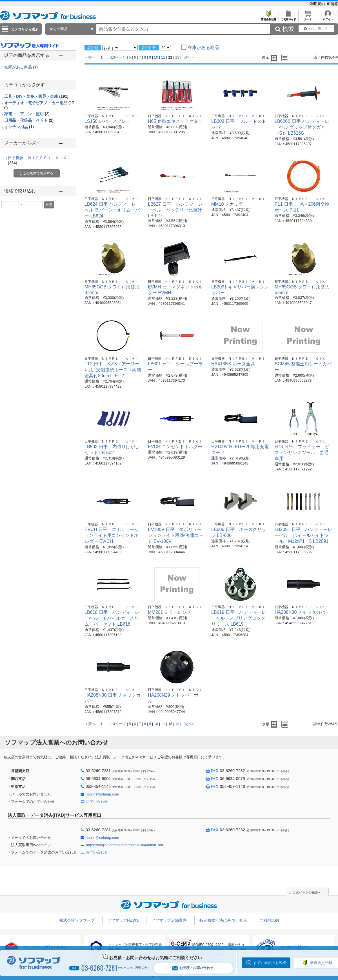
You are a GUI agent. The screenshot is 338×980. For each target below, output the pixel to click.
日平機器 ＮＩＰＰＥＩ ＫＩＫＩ (112, 116)
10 (156, 57)
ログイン (328, 18)
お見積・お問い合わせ (193, 968)
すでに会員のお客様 (270, 963)
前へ (92, 57)
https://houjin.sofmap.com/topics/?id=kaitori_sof (124, 845)
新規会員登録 (269, 18)
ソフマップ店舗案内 (169, 920)
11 (163, 57)
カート (308, 18)
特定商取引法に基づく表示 (223, 920)
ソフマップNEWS (123, 920)
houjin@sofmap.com (102, 794)
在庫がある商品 (21, 67)
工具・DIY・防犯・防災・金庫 (36, 96)
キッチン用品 (19, 127)
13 (177, 57)
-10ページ (118, 57)
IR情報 (333, 4)
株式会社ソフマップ (77, 920)
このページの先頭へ (307, 892)
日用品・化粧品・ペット (29, 120)
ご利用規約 (316, 4)
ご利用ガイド (288, 18)
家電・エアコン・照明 (27, 114)
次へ (188, 57)
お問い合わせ (97, 802)
